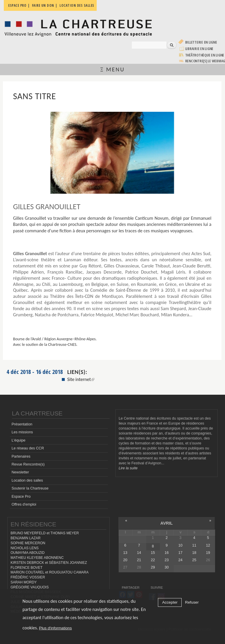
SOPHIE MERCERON (28, 543)
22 (153, 560)
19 (208, 553)
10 (180, 545)
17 (180, 553)
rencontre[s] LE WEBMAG (205, 61)
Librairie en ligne (199, 49)
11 (194, 545)
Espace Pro (21, 497)
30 (167, 567)
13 (125, 553)
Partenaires (21, 456)
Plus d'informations (55, 628)
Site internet (81, 379)
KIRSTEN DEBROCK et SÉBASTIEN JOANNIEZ (49, 563)
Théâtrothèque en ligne (205, 55)
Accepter (170, 602)
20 (125, 560)
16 (167, 553)
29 (153, 567)
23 (167, 560)
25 (194, 560)
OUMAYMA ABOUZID (28, 553)
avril (166, 523)
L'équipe (18, 440)
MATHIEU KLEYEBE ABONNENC (37, 558)
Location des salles (27, 480)
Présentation (22, 424)
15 (153, 553)
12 (208, 545)
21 (139, 560)
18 (194, 553)
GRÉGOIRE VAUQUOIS (30, 587)
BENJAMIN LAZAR (25, 538)
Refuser (192, 602)
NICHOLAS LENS (25, 548)
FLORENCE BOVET (27, 568)
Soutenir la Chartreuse (30, 488)
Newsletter (20, 472)
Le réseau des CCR (28, 448)
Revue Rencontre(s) (28, 464)
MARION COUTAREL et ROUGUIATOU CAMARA (50, 572)
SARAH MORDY (24, 582)
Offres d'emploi (24, 504)
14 (139, 553)
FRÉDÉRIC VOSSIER (28, 577)
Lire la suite (128, 468)
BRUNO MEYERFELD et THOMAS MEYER (45, 533)
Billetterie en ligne (201, 42)
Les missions (22, 432)
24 (180, 560)
